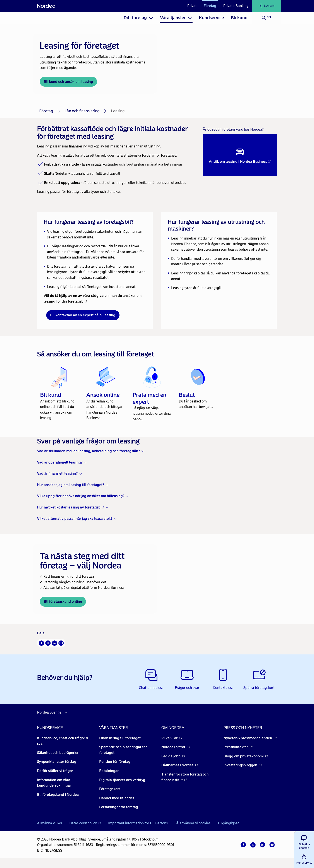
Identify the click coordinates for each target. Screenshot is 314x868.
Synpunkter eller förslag (57, 762)
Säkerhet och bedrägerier (58, 753)
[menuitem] (138, 18)
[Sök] (267, 18)
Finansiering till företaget (120, 738)
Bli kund (239, 18)
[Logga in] (267, 6)
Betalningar (109, 771)
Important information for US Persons (138, 823)
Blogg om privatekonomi (246, 756)
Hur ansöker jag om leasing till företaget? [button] (71, 485)
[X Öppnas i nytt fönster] (48, 643)
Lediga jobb (173, 756)
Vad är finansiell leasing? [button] (57, 473)
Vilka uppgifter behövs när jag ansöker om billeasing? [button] (81, 496)
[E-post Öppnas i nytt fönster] (61, 643)
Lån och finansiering (82, 111)
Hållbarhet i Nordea (180, 765)
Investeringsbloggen (243, 765)
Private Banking (236, 6)
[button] (304, 841)
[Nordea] (46, 6)
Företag (210, 6)
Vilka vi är (172, 738)
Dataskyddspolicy (85, 823)
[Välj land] (53, 712)
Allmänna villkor (50, 823)
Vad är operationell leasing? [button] (60, 462)
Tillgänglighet (228, 823)
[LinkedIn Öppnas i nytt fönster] (55, 643)
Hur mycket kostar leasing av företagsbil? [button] (71, 507)
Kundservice (211, 18)
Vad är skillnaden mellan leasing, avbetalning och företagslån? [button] (88, 451)
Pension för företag (115, 762)
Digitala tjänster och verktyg (122, 780)
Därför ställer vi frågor (55, 771)
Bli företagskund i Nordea (58, 795)
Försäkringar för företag (119, 807)
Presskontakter (238, 747)
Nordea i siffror (176, 747)
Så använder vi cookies (193, 823)
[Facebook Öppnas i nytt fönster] (41, 643)
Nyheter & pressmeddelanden (250, 738)
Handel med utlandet (117, 798)
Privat (192, 6)
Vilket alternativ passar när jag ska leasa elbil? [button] (75, 519)
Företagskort (110, 789)
